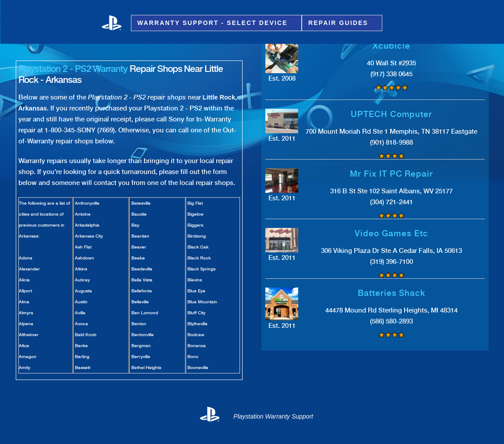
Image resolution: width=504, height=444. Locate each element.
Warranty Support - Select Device (214, 23)
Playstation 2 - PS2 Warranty (73, 69)
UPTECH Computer (391, 114)
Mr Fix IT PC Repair (391, 174)
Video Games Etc (391, 233)
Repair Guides (340, 23)
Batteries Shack (391, 293)
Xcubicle (391, 46)
